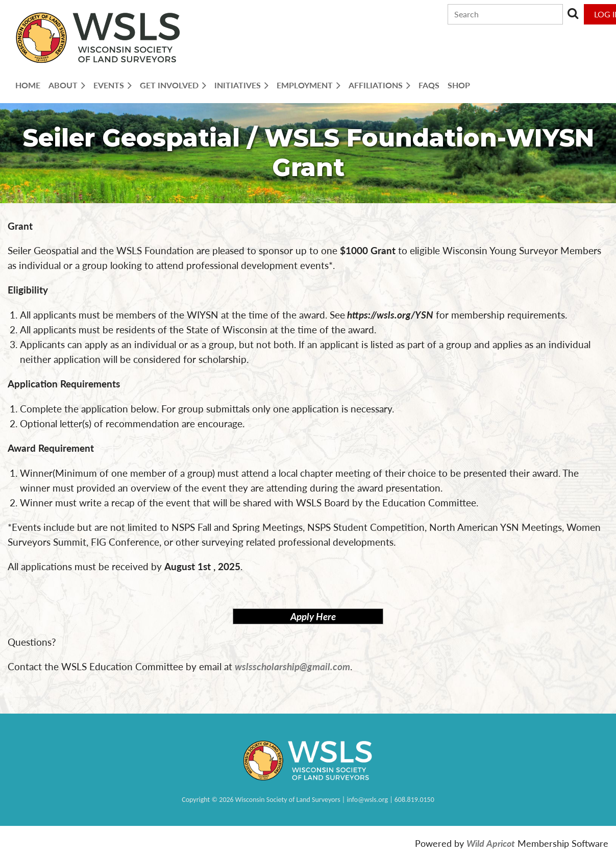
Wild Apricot (491, 844)
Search (573, 13)
